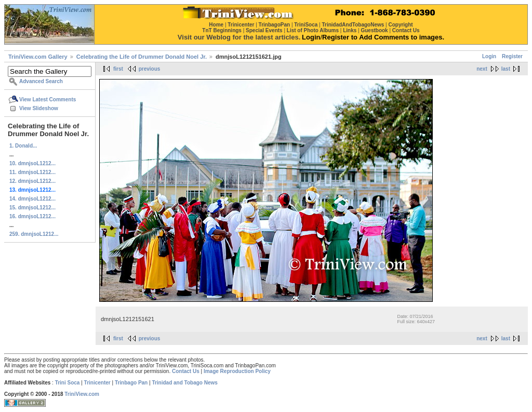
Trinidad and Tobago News (185, 383)
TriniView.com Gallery (38, 57)
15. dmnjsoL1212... (32, 208)
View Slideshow (39, 108)
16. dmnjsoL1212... (32, 216)
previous (150, 69)
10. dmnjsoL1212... (32, 163)
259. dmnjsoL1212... (34, 234)
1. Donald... (23, 146)
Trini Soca (68, 383)
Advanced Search (41, 81)
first (118, 69)
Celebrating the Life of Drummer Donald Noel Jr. (142, 57)
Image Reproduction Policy (237, 371)
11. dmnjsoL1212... (32, 172)
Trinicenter (97, 383)
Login (489, 56)
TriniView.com (82, 394)
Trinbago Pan (131, 383)
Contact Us (186, 371)
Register (512, 56)
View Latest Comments (48, 99)
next (482, 69)
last (506, 69)
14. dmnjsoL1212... (32, 199)
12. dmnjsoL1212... (32, 181)
